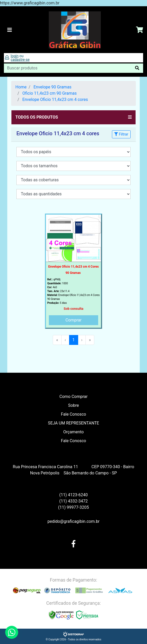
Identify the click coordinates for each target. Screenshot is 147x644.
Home (21, 87)
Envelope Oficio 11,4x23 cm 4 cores (55, 99)
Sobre (73, 405)
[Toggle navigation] (10, 30)
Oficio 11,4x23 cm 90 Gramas (49, 93)
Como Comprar (73, 397)
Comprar (73, 320)
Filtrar (121, 134)
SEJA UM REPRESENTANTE (74, 423)
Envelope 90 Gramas (52, 87)
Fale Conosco (74, 414)
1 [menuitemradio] (74, 340)
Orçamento (74, 432)
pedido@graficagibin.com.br (74, 521)
